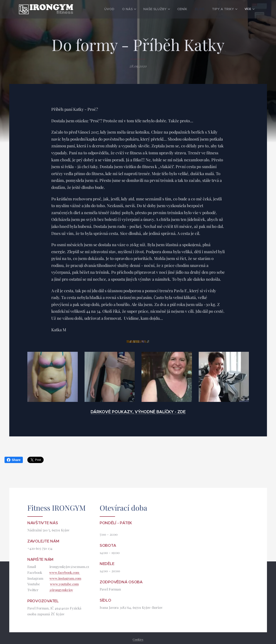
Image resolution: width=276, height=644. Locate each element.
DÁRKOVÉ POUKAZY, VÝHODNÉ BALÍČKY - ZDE (138, 412)
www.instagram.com (65, 578)
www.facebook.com (65, 572)
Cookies (138, 639)
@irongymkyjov (61, 590)
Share (14, 460)
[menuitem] (100, 9)
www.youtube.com (64, 584)
